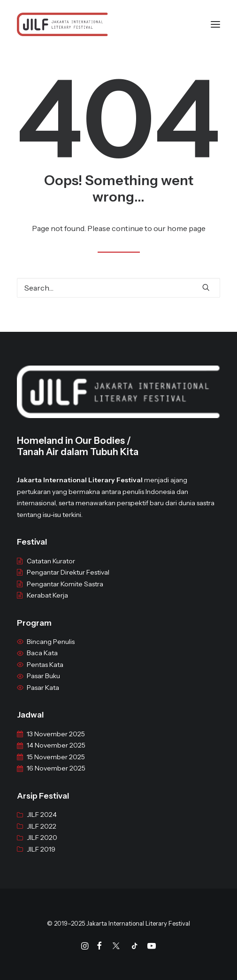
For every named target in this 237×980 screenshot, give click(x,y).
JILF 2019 (41, 857)
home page (186, 228)
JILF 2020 (42, 845)
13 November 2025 (56, 742)
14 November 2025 (56, 754)
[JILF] (62, 24)
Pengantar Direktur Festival (68, 580)
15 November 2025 (56, 765)
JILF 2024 (42, 823)
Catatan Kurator (51, 569)
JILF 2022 (42, 834)
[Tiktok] (135, 947)
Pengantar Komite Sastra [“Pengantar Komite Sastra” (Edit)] (65, 592)
